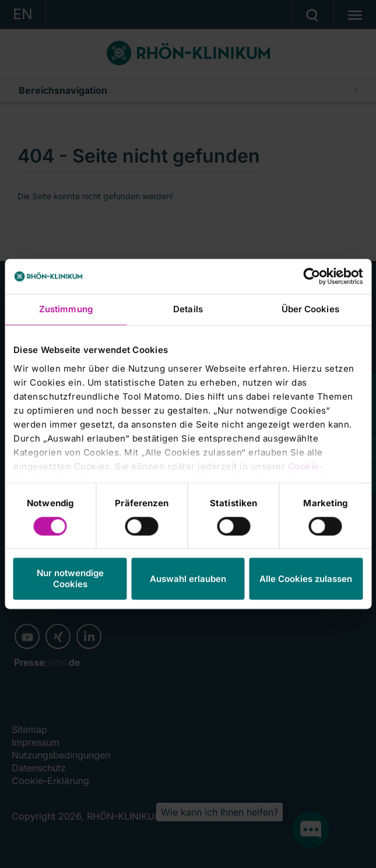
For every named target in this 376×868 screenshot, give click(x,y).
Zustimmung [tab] (66, 309)
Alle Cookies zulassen (306, 579)
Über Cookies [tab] (310, 309)
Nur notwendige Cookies (70, 579)
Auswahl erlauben (188, 579)
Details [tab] (188, 309)
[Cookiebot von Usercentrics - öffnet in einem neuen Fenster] (312, 276)
